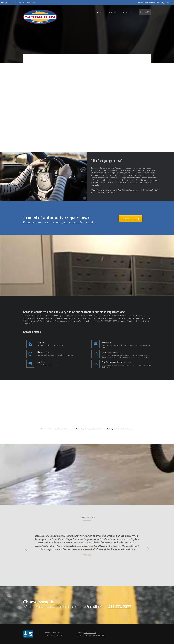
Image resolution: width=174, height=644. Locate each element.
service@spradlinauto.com (94, 635)
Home (100, 12)
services (127, 12)
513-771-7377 (11, 3)
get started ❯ (131, 219)
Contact (145, 12)
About (113, 12)
